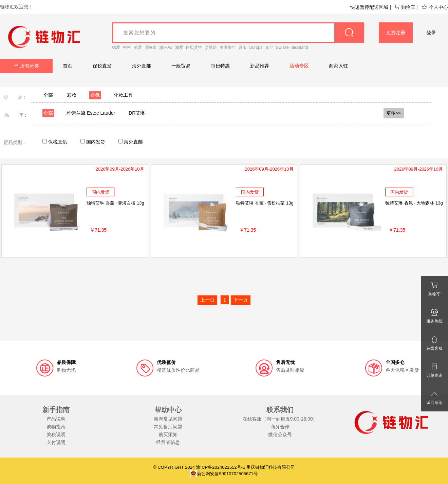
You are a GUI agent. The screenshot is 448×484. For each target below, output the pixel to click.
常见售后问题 (168, 427)
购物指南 (56, 427)
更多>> (394, 113)
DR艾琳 (137, 113)
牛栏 (127, 47)
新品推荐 (260, 66)
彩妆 (72, 95)
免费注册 (396, 33)
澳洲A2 (166, 47)
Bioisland (300, 47)
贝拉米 (150, 47)
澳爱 (179, 47)
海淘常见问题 (168, 419)
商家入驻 (338, 66)
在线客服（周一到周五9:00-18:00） (280, 419)
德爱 (116, 47)
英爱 (138, 47)
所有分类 (26, 66)
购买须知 (168, 434)
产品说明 (56, 419)
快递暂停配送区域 (369, 7)
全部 (48, 95)
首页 (68, 66)
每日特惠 (220, 66)
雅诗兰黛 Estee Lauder (91, 113)
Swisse (282, 47)
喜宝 (243, 47)
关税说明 (56, 434)
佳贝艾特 (194, 47)
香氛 (95, 95)
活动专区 (299, 66)
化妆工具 (123, 95)
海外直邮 (142, 66)
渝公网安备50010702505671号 (224, 474)
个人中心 (435, 7)
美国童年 (228, 47)
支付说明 (56, 442)
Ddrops (256, 47)
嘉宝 (269, 47)
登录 (431, 33)
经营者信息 (168, 442)
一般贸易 (181, 66)
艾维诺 (211, 47)
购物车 (405, 7)
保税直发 (102, 66)
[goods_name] (238, 33)
